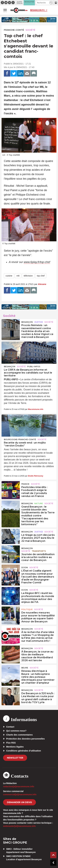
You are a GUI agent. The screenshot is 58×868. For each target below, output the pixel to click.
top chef (41, 276)
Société (30, 30)
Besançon (27, 322)
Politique (27, 609)
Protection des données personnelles (25, 739)
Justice (39, 322)
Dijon (25, 567)
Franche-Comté (14, 30)
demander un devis (19, 802)
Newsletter (15, 758)
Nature (39, 503)
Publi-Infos (34, 367)
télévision (28, 276)
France (25, 484)
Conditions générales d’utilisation (24, 751)
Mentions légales (15, 747)
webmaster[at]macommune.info (19, 826)
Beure (25, 668)
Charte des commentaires (19, 735)
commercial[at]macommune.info (20, 794)
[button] (51, 3)
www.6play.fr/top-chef (37, 262)
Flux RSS (11, 743)
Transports (39, 551)
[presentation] (46, 149)
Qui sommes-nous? (16, 731)
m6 (18, 276)
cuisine (9, 276)
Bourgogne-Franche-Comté (20, 439)
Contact (10, 727)
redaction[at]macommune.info (19, 786)
